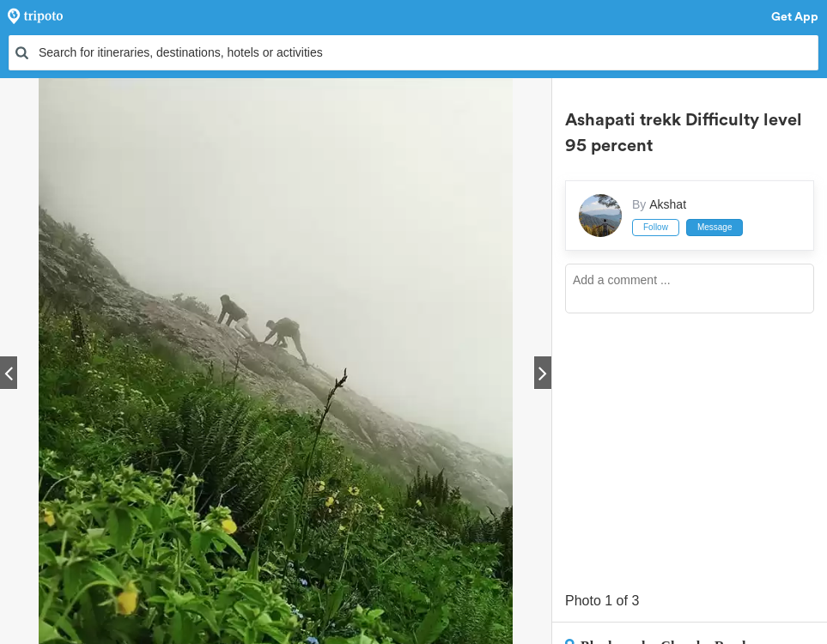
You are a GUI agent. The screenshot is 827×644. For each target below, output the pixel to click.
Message (715, 227)
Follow (656, 227)
